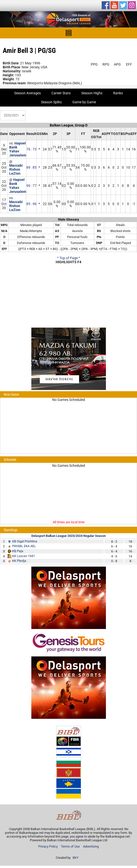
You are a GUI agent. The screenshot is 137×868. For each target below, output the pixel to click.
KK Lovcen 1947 (23, 556)
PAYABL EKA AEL (24, 546)
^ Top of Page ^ (69, 258)
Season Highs (92, 93)
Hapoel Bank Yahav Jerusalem (18, 149)
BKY (76, 858)
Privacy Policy (48, 846)
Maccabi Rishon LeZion (16, 169)
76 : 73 (31, 149)
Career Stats (61, 93)
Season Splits (51, 102)
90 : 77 (31, 186)
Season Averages (27, 93)
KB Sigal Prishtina (25, 541)
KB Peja (18, 551)
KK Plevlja (19, 561)
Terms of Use (70, 846)
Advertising (91, 846)
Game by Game (84, 102)
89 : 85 (31, 167)
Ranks (118, 93)
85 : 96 (31, 204)
